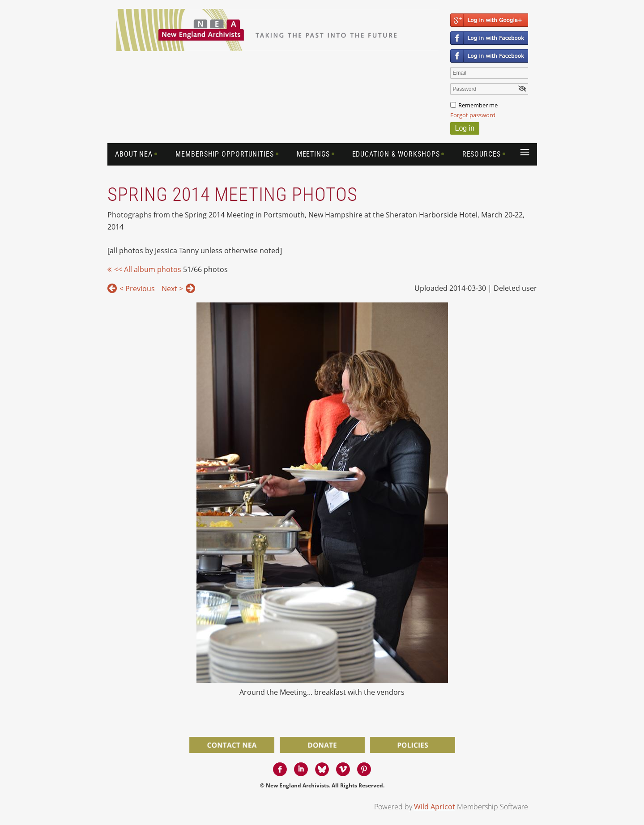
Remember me (478, 105)
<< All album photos (148, 269)
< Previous (137, 289)
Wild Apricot (435, 807)
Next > (172, 289)
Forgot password (473, 115)
